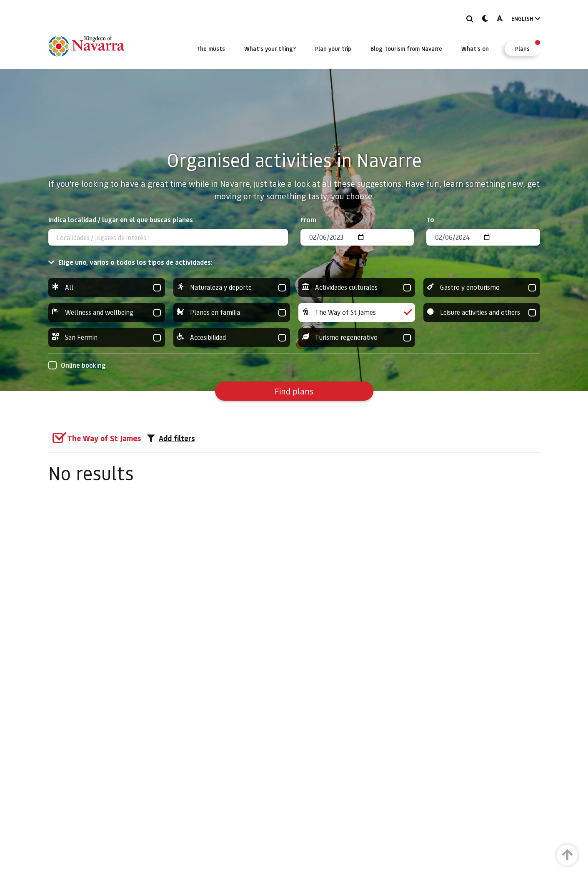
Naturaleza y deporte (232, 287)
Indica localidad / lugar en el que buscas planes (121, 220)
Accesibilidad (232, 338)
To (430, 220)
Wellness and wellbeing (107, 312)
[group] (107, 287)
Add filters (171, 438)
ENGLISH (526, 19)
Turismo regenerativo (357, 338)
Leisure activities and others (482, 312)
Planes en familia (232, 312)
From (308, 220)
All (107, 287)
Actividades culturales (357, 287)
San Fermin (107, 338)
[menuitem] (211, 48)
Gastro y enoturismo (482, 287)
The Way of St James (357, 312)
